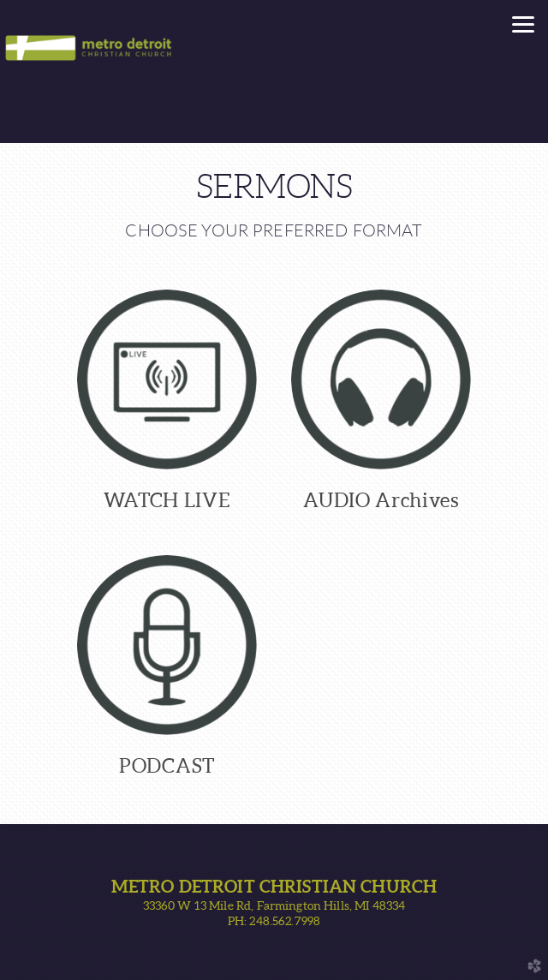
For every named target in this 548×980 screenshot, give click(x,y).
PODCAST (167, 766)
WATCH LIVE (167, 500)
